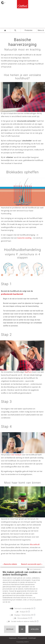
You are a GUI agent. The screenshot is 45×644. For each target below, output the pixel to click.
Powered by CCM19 (23, 642)
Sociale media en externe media (22, 621)
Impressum (13, 638)
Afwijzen (35, 629)
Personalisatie (23, 618)
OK (22, 629)
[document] (22, 588)
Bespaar (10, 629)
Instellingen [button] (32, 638)
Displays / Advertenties (22, 615)
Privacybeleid (22, 638)
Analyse (23, 612)
